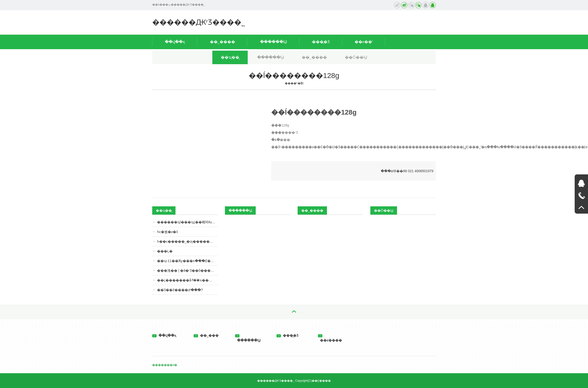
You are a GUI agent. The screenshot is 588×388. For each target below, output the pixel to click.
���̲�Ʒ (321, 42)
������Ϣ (274, 42)
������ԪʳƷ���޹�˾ (199, 22)
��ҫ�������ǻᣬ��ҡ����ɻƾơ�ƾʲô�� (187, 280)
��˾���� (222, 42)
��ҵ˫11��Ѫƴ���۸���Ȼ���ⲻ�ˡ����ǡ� (187, 261)
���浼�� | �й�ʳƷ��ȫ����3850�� (187, 271)
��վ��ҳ (175, 42)
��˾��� (206, 335)
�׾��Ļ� (165, 251)
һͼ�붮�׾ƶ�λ (167, 232)
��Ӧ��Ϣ (356, 57)
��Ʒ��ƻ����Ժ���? (180, 290)
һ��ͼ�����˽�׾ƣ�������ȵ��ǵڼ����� (187, 241)
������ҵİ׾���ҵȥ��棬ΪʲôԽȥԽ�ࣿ (187, 222)
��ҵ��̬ (230, 57)
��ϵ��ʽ (364, 42)
